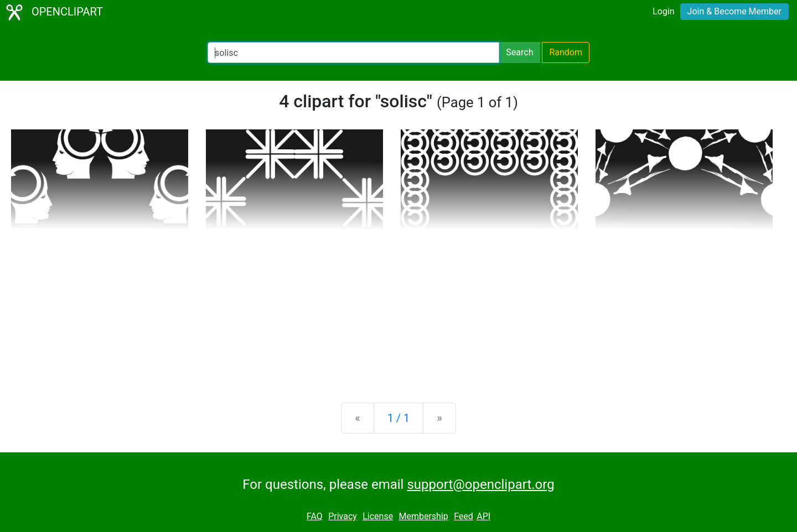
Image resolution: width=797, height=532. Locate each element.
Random (566, 52)
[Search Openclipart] (353, 53)
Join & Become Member (734, 11)
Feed (464, 516)
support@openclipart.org (480, 484)
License (378, 516)
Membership (423, 516)
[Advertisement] (398, 307)
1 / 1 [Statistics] (399, 418)
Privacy (343, 516)
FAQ (315, 516)
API (483, 516)
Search (519, 52)
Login (663, 11)
